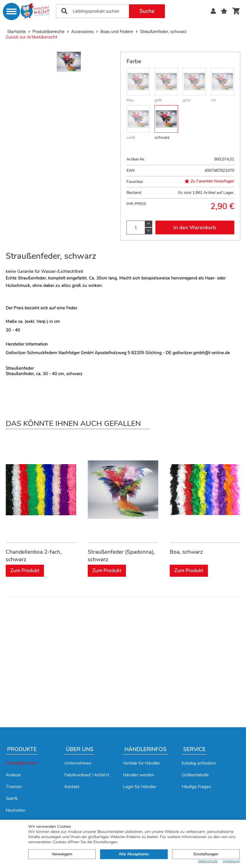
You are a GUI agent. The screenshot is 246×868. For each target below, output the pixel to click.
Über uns (80, 749)
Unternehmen (78, 763)
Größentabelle (195, 775)
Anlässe (13, 775)
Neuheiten (16, 810)
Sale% (12, 798)
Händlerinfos (146, 749)
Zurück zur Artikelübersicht (31, 37)
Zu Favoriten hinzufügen (209, 181)
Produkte (22, 749)
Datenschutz (208, 861)
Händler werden (139, 775)
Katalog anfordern (199, 763)
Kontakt (72, 787)
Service (194, 749)
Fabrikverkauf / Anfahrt (87, 775)
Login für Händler (140, 787)
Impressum (231, 861)
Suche (147, 11)
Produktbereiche (22, 763)
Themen (14, 787)
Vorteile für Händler (141, 763)
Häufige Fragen (197, 787)
